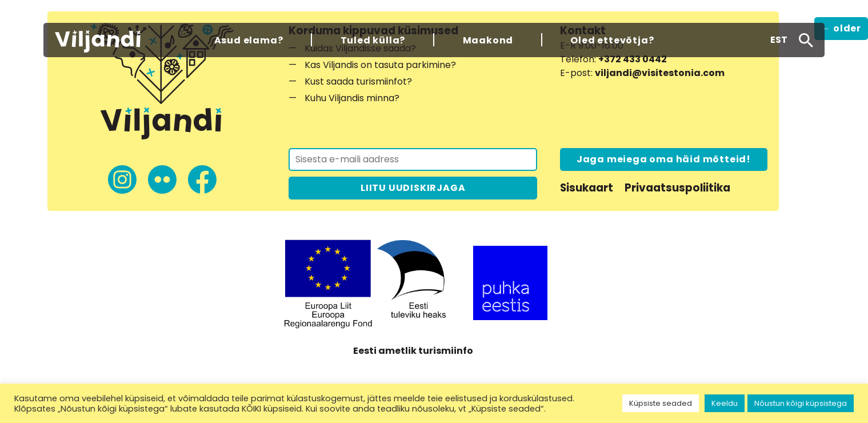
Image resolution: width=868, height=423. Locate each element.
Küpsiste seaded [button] (661, 403)
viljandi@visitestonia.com (660, 73)
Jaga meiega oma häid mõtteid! (664, 159)
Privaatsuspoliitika (677, 188)
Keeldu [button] (725, 403)
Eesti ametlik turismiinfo (413, 351)
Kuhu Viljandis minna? (352, 98)
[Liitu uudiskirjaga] (413, 159)
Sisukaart (587, 188)
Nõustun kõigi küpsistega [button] (801, 403)
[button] (779, 40)
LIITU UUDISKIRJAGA (413, 188)
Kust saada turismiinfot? (358, 81)
